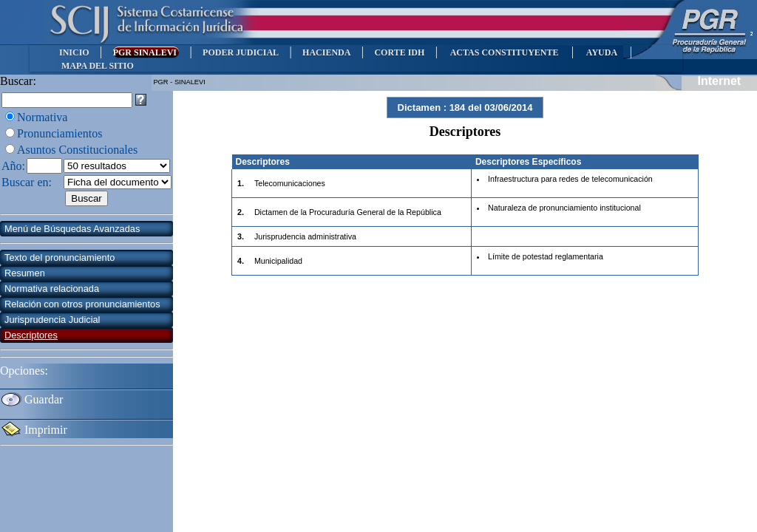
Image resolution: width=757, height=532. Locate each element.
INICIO (74, 52)
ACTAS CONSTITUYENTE (504, 52)
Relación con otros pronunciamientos (82, 304)
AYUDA (601, 52)
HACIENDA (326, 52)
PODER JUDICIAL (241, 52)
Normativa (42, 117)
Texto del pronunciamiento (60, 258)
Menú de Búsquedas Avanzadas (72, 229)
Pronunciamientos (60, 133)
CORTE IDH (399, 52)
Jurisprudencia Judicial (52, 320)
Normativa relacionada (52, 289)
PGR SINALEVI (146, 52)
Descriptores (31, 335)
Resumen (25, 273)
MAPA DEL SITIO (98, 66)
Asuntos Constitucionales (77, 150)
